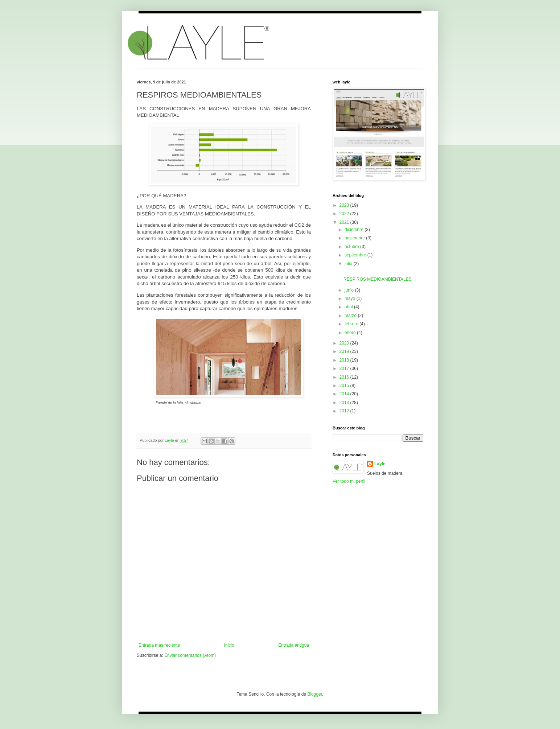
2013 (345, 403)
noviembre (355, 238)
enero (351, 333)
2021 (345, 222)
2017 (345, 368)
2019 (345, 351)
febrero (352, 324)
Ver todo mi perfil (349, 481)
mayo (351, 298)
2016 (345, 377)
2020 (345, 343)
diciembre (355, 230)
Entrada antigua (294, 645)
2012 (345, 411)
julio (349, 264)
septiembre (356, 255)
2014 (345, 394)
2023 (345, 205)
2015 (345, 386)
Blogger (315, 694)
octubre (352, 247)
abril (349, 307)
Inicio (229, 645)
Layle (380, 464)
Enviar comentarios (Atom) (190, 655)
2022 (345, 214)
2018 (345, 360)
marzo (351, 316)
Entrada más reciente (159, 645)
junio (350, 290)
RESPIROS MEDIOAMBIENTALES (378, 279)
